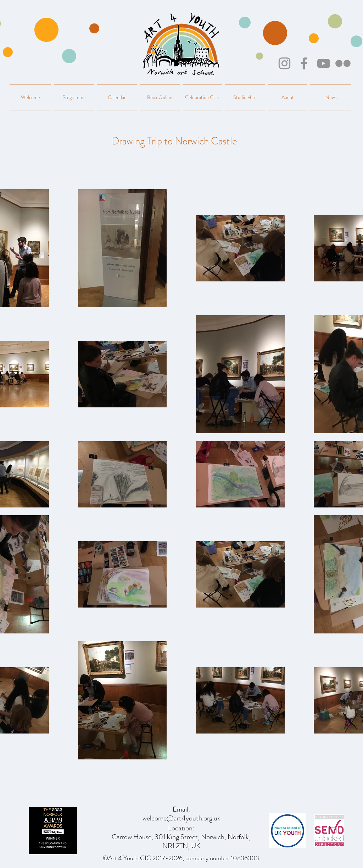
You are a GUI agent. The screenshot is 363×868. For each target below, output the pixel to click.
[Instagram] (284, 63)
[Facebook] (304, 63)
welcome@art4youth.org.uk (181, 818)
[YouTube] (323, 63)
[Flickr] (343, 63)
